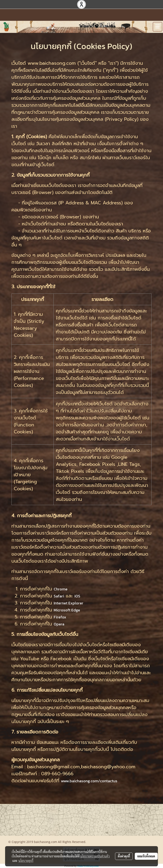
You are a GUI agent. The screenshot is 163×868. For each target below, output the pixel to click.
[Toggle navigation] (157, 27)
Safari (59, 596)
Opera (59, 624)
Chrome (61, 589)
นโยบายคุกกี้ (26, 861)
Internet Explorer (69, 603)
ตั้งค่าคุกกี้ (124, 856)
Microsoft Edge (67, 610)
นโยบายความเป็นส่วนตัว (95, 856)
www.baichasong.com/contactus (89, 781)
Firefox (60, 617)
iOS (77, 596)
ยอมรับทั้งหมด (146, 856)
